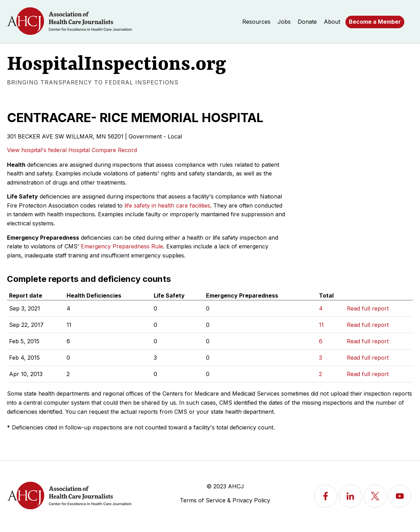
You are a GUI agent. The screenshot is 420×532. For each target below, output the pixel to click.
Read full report (368, 308)
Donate (307, 22)
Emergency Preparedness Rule (122, 246)
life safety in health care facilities (167, 205)
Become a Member (375, 22)
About (332, 22)
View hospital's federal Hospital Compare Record (72, 150)
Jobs (284, 22)
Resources (256, 22)
